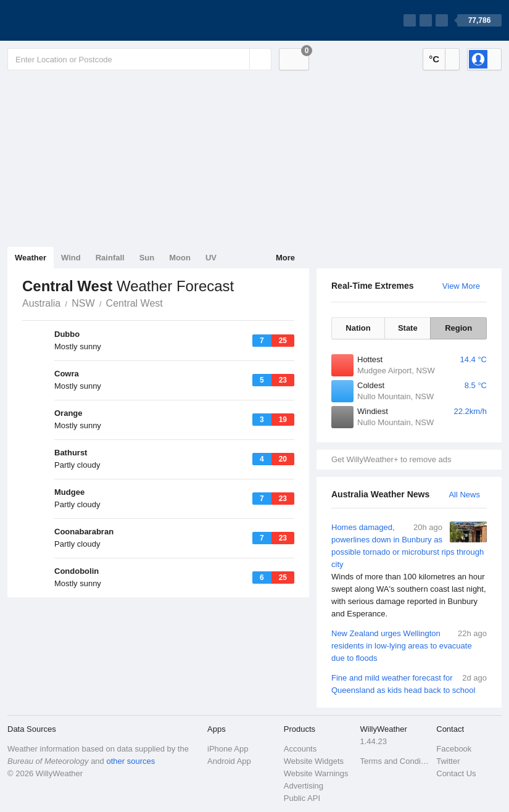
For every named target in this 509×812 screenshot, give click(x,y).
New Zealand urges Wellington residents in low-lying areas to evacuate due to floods (409, 645)
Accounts (300, 749)
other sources (130, 761)
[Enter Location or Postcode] (139, 59)
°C (434, 59)
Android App (229, 761)
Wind (71, 258)
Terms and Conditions (395, 761)
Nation (358, 328)
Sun (147, 258)
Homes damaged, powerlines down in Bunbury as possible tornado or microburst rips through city (409, 571)
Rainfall (110, 258)
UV (211, 258)
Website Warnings (316, 773)
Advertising (304, 786)
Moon (180, 258)
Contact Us (456, 773)
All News (464, 495)
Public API (302, 798)
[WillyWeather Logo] (65, 20)
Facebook (454, 749)
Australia (41, 303)
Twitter (448, 761)
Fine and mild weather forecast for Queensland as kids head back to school (409, 683)
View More (461, 286)
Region (458, 328)
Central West (134, 303)
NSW (83, 303)
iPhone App (228, 749)
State (408, 328)
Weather (31, 258)
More (285, 258)
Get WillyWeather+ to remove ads (391, 459)
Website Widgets (314, 761)
